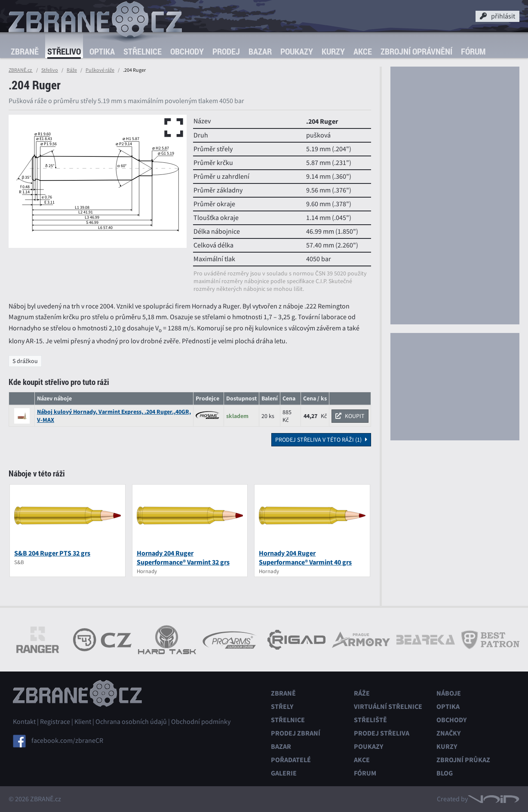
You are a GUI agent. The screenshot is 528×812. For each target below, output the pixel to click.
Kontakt (24, 722)
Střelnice (143, 51)
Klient (83, 722)
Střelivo (64, 51)
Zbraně (25, 51)
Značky (448, 733)
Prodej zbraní (296, 733)
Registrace (55, 722)
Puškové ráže (100, 70)
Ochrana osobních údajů (131, 722)
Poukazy (297, 51)
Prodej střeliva (382, 733)
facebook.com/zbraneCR (67, 741)
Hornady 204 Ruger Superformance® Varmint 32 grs (183, 558)
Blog (445, 773)
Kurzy (333, 51)
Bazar (260, 51)
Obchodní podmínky (201, 722)
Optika (102, 51)
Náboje (449, 693)
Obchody (187, 51)
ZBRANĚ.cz (21, 70)
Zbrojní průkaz (463, 760)
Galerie (284, 773)
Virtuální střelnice (388, 707)
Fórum (473, 51)
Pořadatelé (291, 760)
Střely (282, 707)
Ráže (72, 70)
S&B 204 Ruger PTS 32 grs (52, 553)
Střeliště (370, 720)
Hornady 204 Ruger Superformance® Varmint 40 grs (305, 558)
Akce (363, 51)
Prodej (226, 51)
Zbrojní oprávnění (416, 51)
